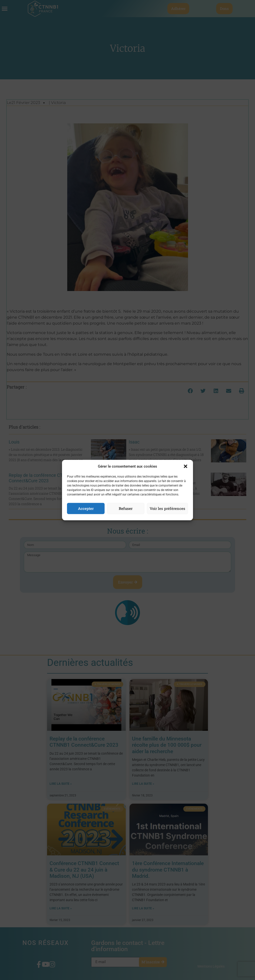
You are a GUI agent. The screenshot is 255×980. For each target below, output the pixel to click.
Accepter (86, 508)
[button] (186, 466)
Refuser (126, 508)
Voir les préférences (167, 508)
